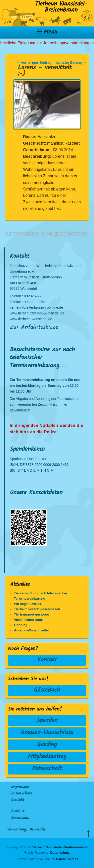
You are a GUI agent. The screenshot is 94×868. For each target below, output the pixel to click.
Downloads (20, 818)
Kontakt (47, 660)
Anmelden (38, 830)
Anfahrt (18, 812)
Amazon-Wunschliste (47, 733)
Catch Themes (67, 859)
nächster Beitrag (71, 62)
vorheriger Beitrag (34, 62)
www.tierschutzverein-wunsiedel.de (37, 313)
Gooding (47, 745)
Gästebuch (47, 690)
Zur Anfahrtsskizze (34, 327)
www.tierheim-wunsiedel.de (31, 319)
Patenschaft (47, 769)
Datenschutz (22, 794)
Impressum (20, 787)
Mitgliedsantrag (47, 757)
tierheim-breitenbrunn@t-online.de (36, 307)
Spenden (47, 720)
